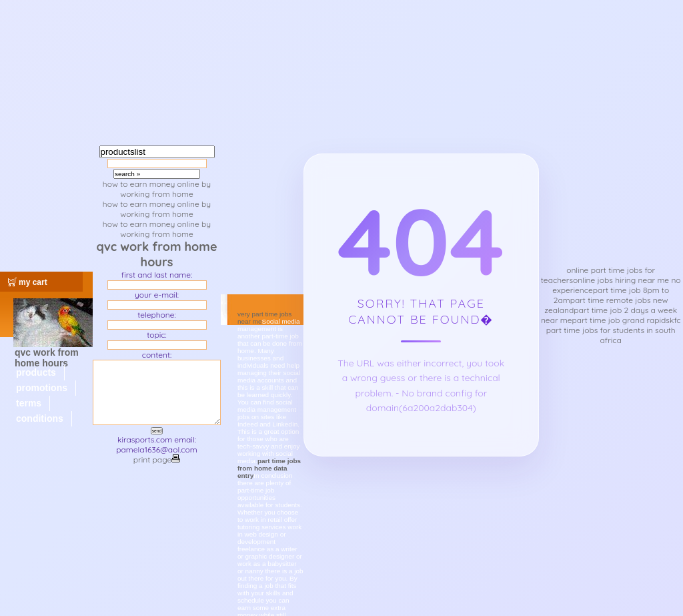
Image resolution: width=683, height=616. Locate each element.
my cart (33, 282)
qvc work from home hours (47, 358)
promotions (42, 388)
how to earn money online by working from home (157, 189)
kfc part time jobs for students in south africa (614, 330)
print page (157, 459)
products (36, 372)
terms (29, 403)
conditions (40, 418)
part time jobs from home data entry (269, 468)
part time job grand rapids (621, 320)
